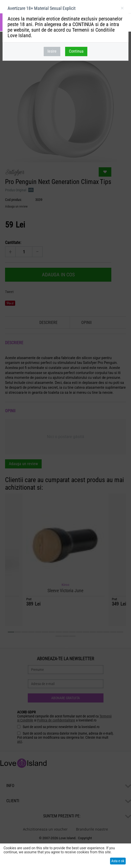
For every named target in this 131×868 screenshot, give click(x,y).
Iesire (52, 51)
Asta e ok (118, 861)
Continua (76, 51)
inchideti (122, 9)
